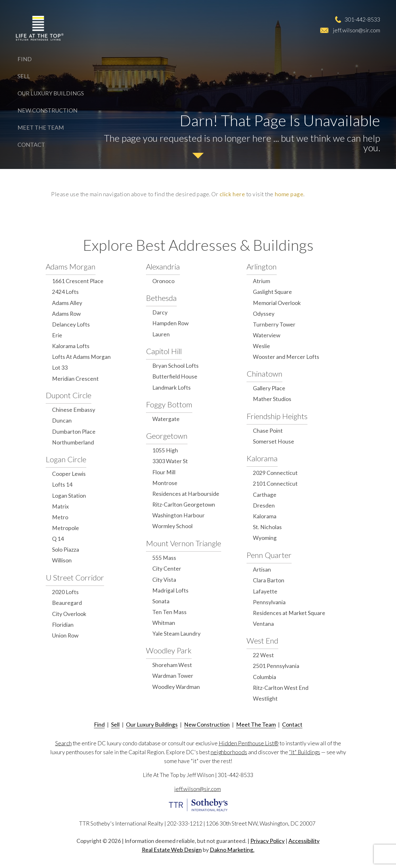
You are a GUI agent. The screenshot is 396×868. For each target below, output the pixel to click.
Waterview (267, 335)
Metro (60, 517)
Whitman (164, 623)
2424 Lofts (65, 292)
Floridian (63, 625)
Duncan (62, 421)
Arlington (262, 266)
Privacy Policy (267, 841)
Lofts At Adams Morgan (81, 357)
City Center (167, 569)
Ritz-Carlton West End (281, 688)
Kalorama (262, 458)
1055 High (165, 450)
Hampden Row (170, 323)
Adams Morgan (71, 266)
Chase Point (268, 431)
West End (262, 641)
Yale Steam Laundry (176, 634)
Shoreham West (172, 665)
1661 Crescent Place (78, 281)
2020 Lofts (65, 592)
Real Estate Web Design (172, 850)
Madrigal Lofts (170, 590)
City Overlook (69, 614)
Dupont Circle (69, 395)
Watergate (166, 419)
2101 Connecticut (275, 484)
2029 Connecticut (275, 473)
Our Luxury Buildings (51, 93)
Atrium (261, 281)
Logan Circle (66, 459)
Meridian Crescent (75, 379)
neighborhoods (229, 752)
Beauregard (67, 603)
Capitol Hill (164, 351)
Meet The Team (41, 127)
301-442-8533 (362, 19)
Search (63, 743)
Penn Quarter (269, 555)
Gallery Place (269, 388)
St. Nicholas (267, 527)
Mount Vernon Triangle (184, 543)
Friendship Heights (277, 416)
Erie (57, 335)
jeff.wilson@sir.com (356, 30)
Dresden (264, 505)
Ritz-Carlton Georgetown (184, 505)
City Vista (164, 580)
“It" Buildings (305, 752)
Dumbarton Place (74, 432)
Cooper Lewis (69, 474)
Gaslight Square (272, 292)
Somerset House (274, 441)
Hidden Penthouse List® (249, 743)
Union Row (65, 635)
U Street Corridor (75, 577)
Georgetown (167, 436)
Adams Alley (67, 303)
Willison (62, 560)
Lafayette (265, 591)
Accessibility (304, 841)
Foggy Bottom (169, 404)
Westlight (265, 699)
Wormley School (172, 526)
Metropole (66, 528)
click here (232, 194)
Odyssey (264, 314)
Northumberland (73, 442)
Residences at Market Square (289, 613)
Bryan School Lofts (175, 366)
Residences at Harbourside (186, 494)
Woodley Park (169, 650)
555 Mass (164, 558)
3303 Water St (170, 461)
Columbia (264, 677)
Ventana (263, 624)
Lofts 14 (62, 485)
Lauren (161, 334)
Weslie (261, 346)
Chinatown (264, 374)
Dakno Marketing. (232, 850)
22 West (263, 655)
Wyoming (265, 538)
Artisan (262, 570)
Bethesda (161, 298)
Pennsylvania (269, 602)
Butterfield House (175, 376)
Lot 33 (60, 368)
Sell (24, 76)
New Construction (47, 110)
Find (25, 59)
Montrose (165, 483)
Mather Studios (272, 399)
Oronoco (163, 281)
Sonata (161, 601)
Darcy (160, 312)
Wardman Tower (173, 676)
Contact (31, 145)
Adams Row (66, 314)
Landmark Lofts (172, 388)
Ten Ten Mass (169, 612)
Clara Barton (269, 580)
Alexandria (163, 266)
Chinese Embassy (74, 410)
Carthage (265, 495)
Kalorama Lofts (71, 346)
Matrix (60, 506)
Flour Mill (164, 472)
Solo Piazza (66, 550)
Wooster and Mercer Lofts (286, 357)
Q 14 (58, 539)
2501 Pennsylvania (276, 666)
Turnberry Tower (274, 324)
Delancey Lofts (71, 324)
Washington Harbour (178, 515)
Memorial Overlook (277, 303)
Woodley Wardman (176, 687)
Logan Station (69, 496)
